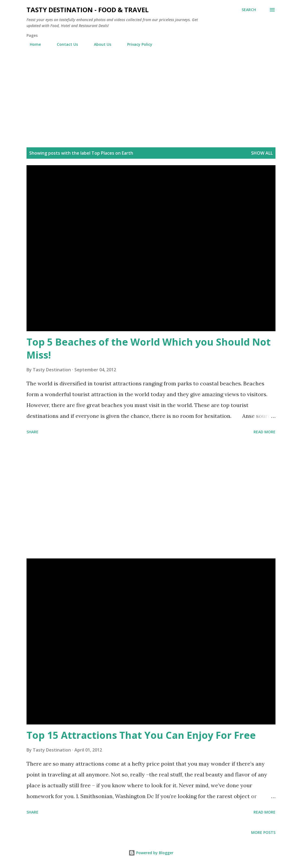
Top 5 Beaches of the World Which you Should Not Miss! (149, 348)
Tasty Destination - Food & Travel (88, 10)
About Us (99, 44)
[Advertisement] (151, 100)
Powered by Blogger (151, 853)
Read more (265, 432)
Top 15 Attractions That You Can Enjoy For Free (141, 735)
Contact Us (64, 44)
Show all (262, 153)
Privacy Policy (137, 44)
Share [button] (32, 432)
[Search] (249, 10)
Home (32, 44)
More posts (263, 832)
